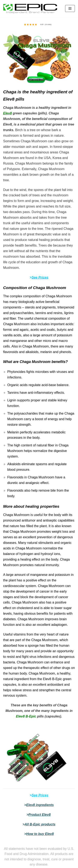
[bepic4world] (30, 9)
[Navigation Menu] (70, 8)
